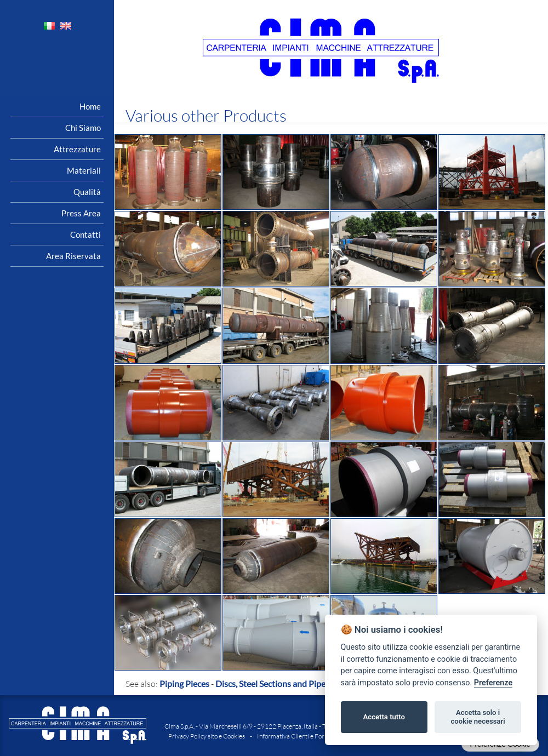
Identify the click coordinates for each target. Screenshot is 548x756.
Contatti (85, 234)
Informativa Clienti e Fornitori (298, 736)
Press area (81, 213)
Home (90, 106)
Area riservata (73, 256)
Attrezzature (77, 149)
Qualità (87, 192)
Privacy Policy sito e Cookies (207, 736)
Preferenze (493, 683)
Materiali (84, 170)
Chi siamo (83, 128)
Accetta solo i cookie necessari (478, 717)
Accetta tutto (384, 717)
